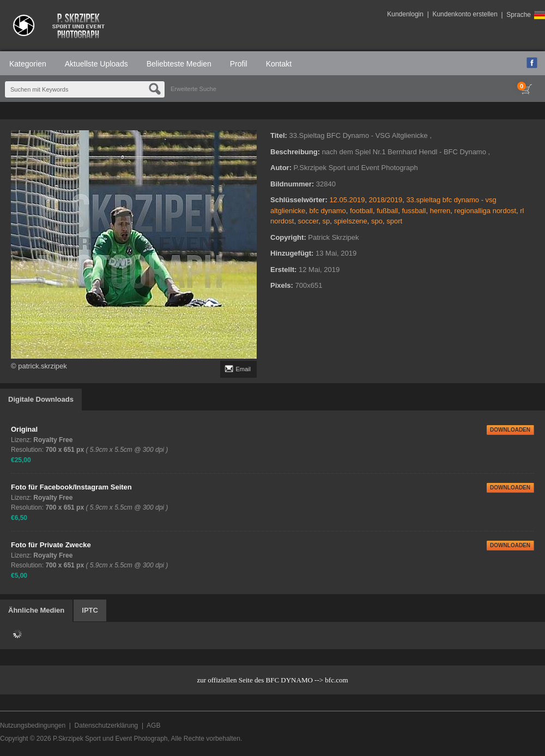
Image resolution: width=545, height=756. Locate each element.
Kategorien (28, 64)
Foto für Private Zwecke (51, 545)
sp (326, 221)
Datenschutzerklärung (107, 725)
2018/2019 (386, 200)
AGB (153, 725)
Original (24, 429)
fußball (387, 211)
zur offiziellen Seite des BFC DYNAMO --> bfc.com (272, 680)
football (361, 211)
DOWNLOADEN (510, 430)
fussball (414, 211)
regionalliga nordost (485, 211)
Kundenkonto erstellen (465, 14)
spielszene (350, 221)
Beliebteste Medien (179, 64)
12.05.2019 (347, 200)
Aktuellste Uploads (96, 64)
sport (394, 221)
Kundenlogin (405, 14)
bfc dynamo (328, 211)
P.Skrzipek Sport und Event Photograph (110, 739)
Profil (239, 64)
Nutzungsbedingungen (33, 725)
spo (377, 221)
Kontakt (279, 64)
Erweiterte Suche (193, 89)
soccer (308, 221)
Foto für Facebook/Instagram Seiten (71, 487)
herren (440, 211)
